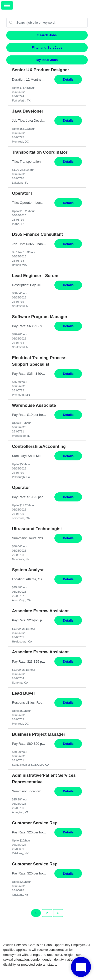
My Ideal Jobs (47, 60)
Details (68, 79)
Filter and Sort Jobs (47, 47)
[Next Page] (58, 913)
